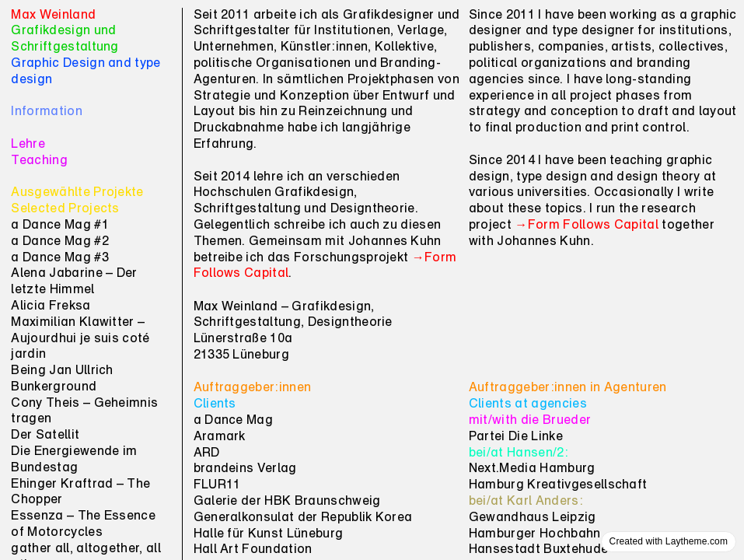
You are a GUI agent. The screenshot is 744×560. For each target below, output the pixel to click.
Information (47, 112)
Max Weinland (53, 16)
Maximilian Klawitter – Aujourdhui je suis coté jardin (80, 339)
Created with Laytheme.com (669, 541)
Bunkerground (54, 387)
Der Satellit (45, 436)
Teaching (39, 161)
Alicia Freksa (51, 306)
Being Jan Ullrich (62, 371)
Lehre (28, 145)
